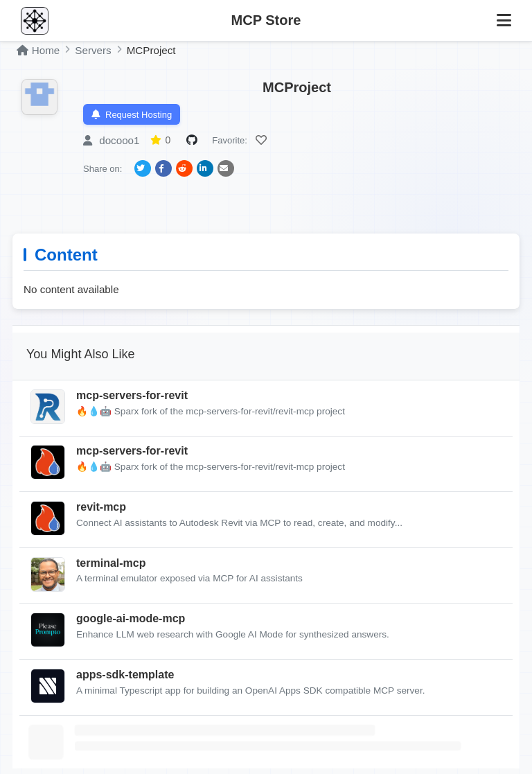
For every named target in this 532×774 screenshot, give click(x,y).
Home (38, 50)
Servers (93, 50)
